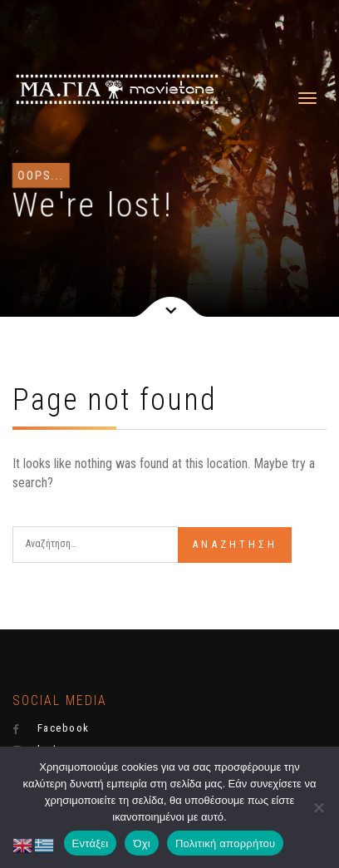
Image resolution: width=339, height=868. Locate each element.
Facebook (51, 728)
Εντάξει (91, 843)
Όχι (142, 843)
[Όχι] (318, 807)
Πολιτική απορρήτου (225, 843)
